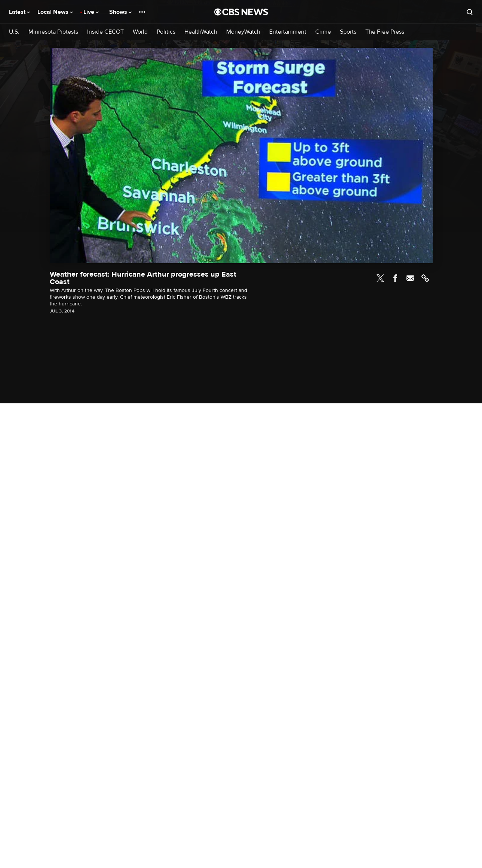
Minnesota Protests (53, 32)
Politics (166, 32)
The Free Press (385, 32)
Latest (19, 12)
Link (425, 278)
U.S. (14, 32)
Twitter (380, 278)
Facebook (395, 278)
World (140, 32)
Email (410, 278)
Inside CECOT (105, 32)
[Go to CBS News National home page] (241, 12)
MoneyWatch (243, 32)
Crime (323, 32)
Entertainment (288, 32)
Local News (55, 12)
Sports (348, 32)
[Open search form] (470, 12)
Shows (120, 12)
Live (91, 12)
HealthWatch (201, 32)
